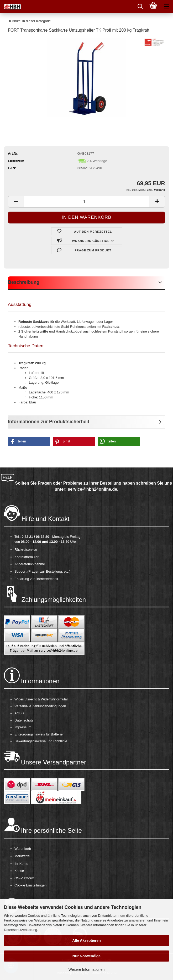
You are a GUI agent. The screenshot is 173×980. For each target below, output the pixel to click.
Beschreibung (24, 282)
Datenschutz (24, 720)
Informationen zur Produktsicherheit (49, 422)
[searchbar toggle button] (140, 7)
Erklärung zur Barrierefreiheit (36, 579)
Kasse (19, 871)
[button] (29, 442)
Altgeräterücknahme (30, 564)
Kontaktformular (27, 557)
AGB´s (19, 713)
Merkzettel (22, 856)
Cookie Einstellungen (30, 885)
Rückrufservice (26, 550)
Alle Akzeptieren (86, 940)
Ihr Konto (21, 864)
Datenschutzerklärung (20, 930)
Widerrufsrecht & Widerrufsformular (41, 699)
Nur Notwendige (86, 956)
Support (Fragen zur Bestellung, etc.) (42, 571)
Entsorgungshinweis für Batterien (40, 734)
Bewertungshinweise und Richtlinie (41, 741)
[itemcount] (86, 202)
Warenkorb (23, 849)
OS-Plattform (24, 878)
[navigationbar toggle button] (166, 7)
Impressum (23, 727)
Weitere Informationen (86, 969)
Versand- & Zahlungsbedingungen (40, 706)
